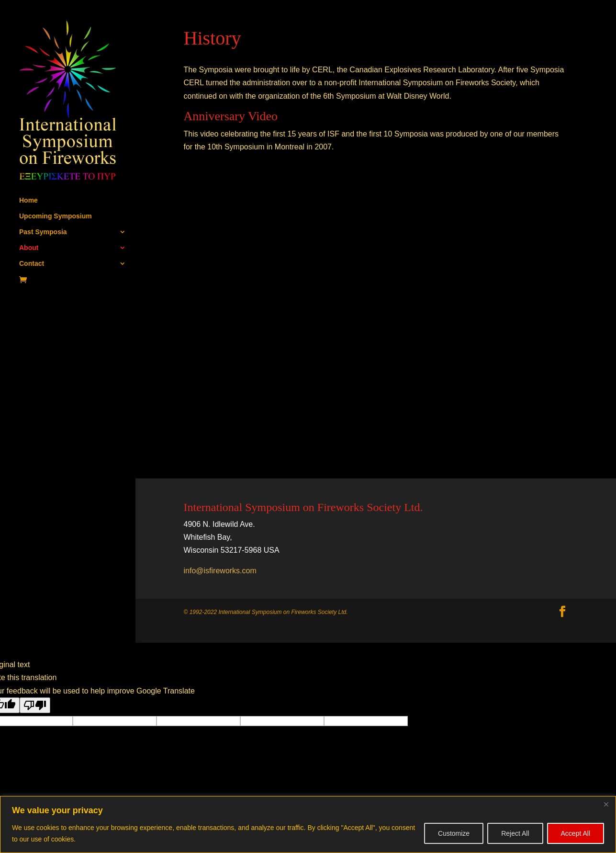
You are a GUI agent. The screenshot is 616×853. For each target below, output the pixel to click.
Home (28, 200)
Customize (454, 833)
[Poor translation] (35, 705)
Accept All (576, 833)
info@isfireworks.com (220, 571)
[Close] (606, 804)
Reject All (515, 833)
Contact (32, 264)
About (29, 248)
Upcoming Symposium (56, 216)
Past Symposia (43, 232)
